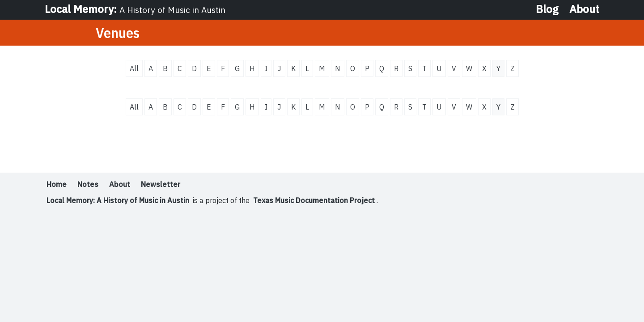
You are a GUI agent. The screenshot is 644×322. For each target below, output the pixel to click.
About (584, 9)
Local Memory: (135, 9)
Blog (547, 9)
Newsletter (161, 184)
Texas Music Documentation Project (314, 200)
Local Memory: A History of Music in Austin (118, 200)
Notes (88, 184)
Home (57, 184)
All (134, 68)
